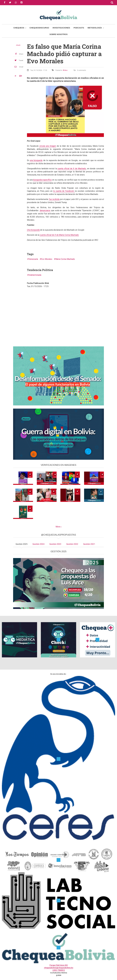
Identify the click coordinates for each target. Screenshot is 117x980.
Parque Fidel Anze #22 (59, 965)
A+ (21, 76)
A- (16, 76)
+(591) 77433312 (58, 970)
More (58, 527)
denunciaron (45, 210)
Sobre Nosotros (58, 34)
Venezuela (33, 259)
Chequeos (19, 28)
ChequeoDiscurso (39, 28)
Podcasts (79, 28)
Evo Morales (47, 259)
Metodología (95, 28)
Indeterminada (35, 275)
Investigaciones (61, 28)
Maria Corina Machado (65, 259)
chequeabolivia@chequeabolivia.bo (59, 968)
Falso (66, 70)
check (18, 45)
